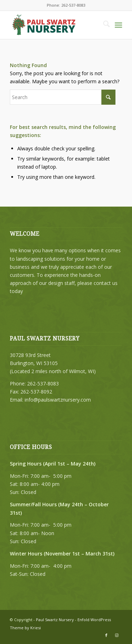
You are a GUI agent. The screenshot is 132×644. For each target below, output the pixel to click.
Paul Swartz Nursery (55, 620)
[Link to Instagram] (117, 635)
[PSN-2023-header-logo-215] (55, 25)
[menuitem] (103, 25)
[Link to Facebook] (106, 635)
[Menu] (118, 25)
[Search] (103, 25)
